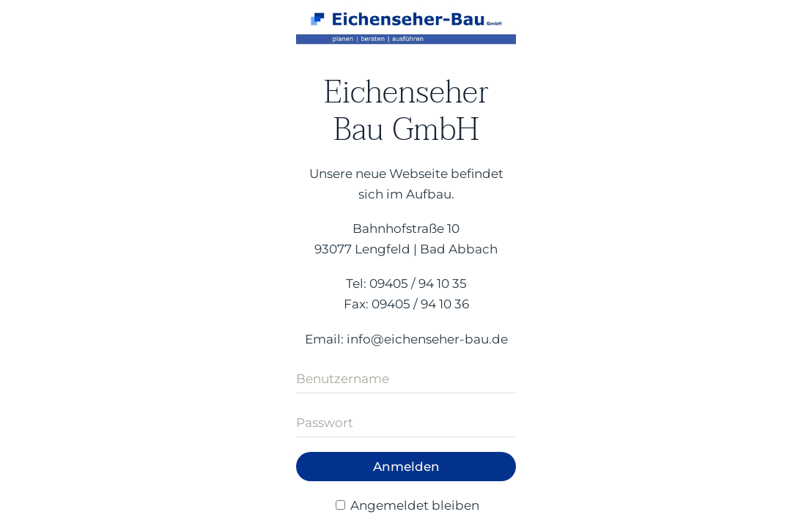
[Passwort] (406, 423)
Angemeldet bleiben (407, 505)
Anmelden (406, 467)
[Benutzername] (406, 379)
